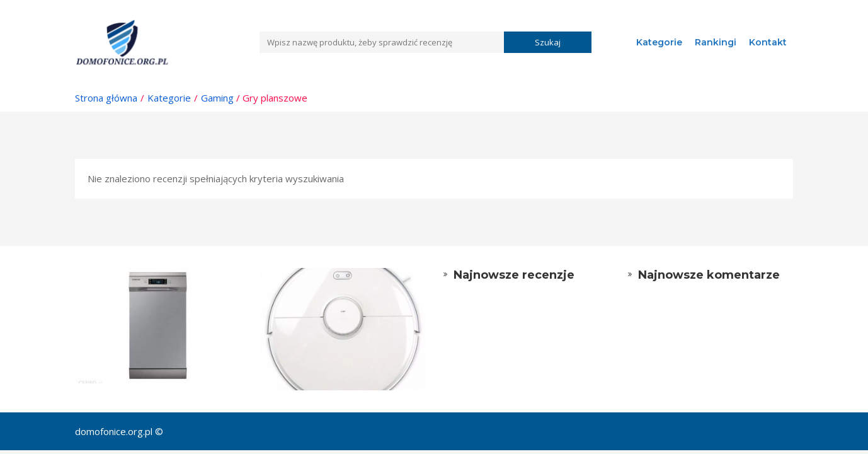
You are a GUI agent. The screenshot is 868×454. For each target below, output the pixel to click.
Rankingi (716, 42)
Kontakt (768, 42)
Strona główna (106, 98)
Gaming (217, 98)
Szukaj (548, 42)
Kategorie (659, 42)
